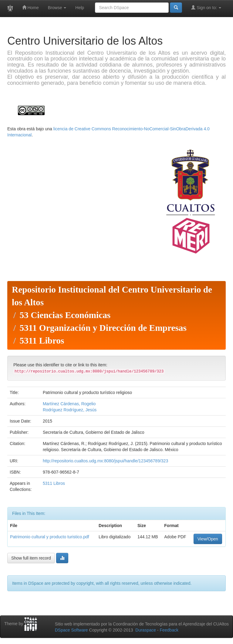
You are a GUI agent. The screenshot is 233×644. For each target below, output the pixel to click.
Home (30, 7)
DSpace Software (71, 630)
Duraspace (146, 630)
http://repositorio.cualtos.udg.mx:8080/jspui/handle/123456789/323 (105, 461)
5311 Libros (42, 341)
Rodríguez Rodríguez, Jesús (70, 410)
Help (80, 8)
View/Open (208, 539)
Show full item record (31, 558)
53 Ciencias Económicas (65, 315)
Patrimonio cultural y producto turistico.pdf (50, 537)
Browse (57, 8)
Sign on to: (206, 7)
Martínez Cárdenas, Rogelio (69, 404)
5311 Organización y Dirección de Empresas (103, 328)
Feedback (169, 630)
